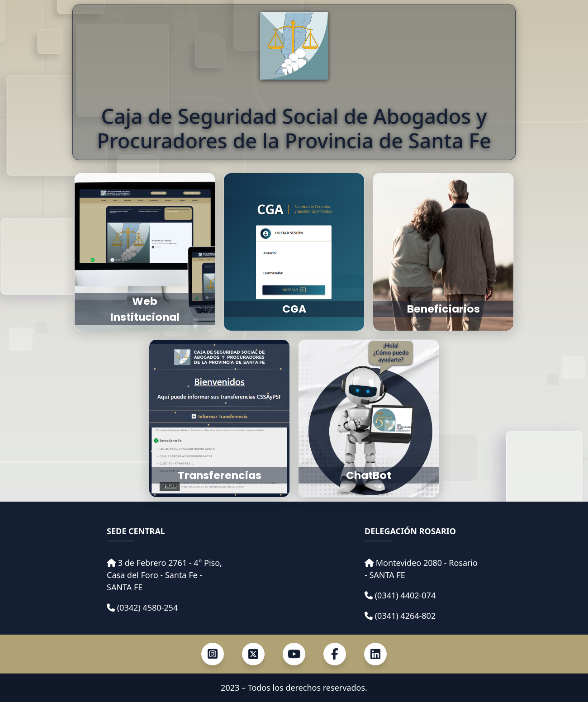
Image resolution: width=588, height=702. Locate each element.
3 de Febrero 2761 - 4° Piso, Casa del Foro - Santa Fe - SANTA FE (164, 575)
